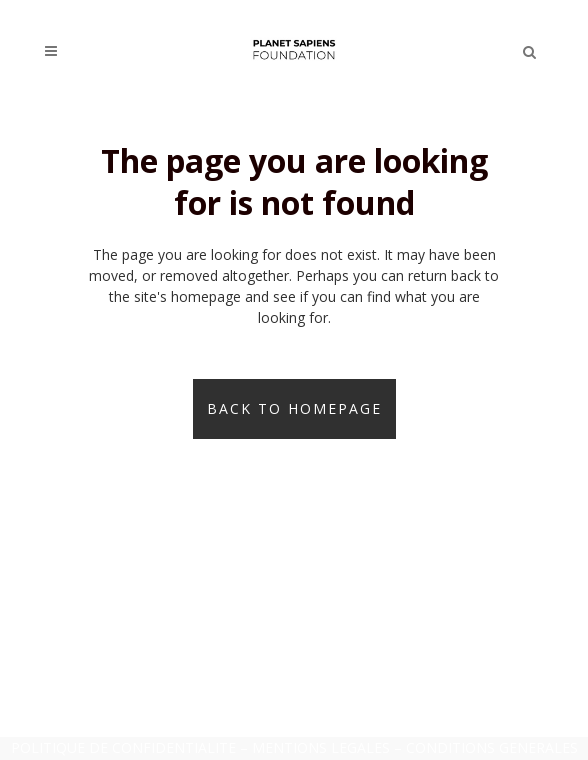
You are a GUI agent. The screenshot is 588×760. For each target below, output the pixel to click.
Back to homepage (294, 408)
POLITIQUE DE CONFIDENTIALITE (123, 747)
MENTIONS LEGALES (321, 747)
